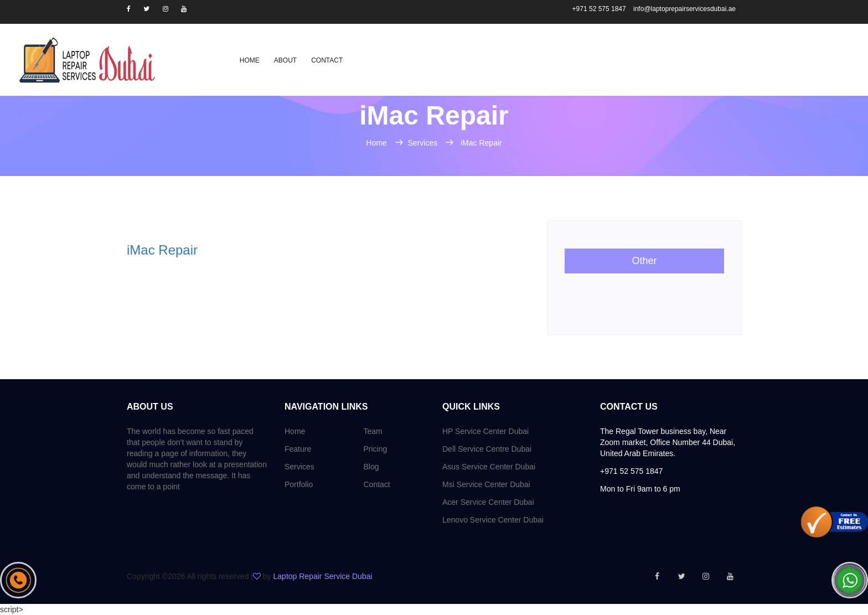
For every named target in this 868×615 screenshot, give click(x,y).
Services (424, 143)
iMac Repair (481, 143)
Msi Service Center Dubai (486, 484)
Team (373, 431)
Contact (327, 60)
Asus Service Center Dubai (489, 467)
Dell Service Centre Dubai (487, 449)
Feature (298, 449)
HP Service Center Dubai (485, 431)
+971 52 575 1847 (600, 9)
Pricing (376, 449)
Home (250, 60)
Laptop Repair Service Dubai (323, 576)
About (285, 60)
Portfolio (299, 484)
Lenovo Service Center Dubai (493, 520)
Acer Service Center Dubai (488, 502)
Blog (371, 467)
